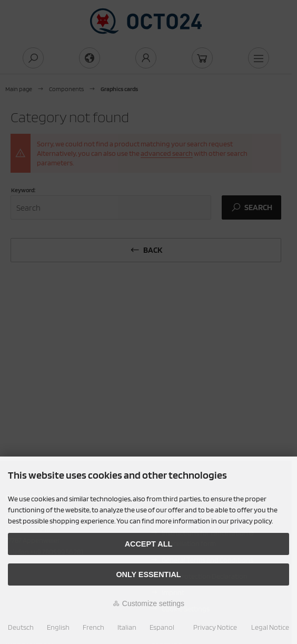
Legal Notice (270, 627)
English (58, 627)
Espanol (162, 627)
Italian (127, 627)
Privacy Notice (215, 627)
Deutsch (21, 627)
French (93, 627)
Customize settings (148, 603)
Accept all (149, 544)
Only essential (148, 574)
